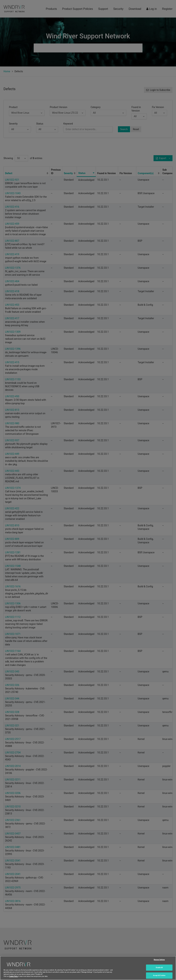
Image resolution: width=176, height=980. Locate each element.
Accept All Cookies (159, 975)
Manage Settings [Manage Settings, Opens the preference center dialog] (159, 959)
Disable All (159, 967)
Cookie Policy (14, 976)
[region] (88, 968)
